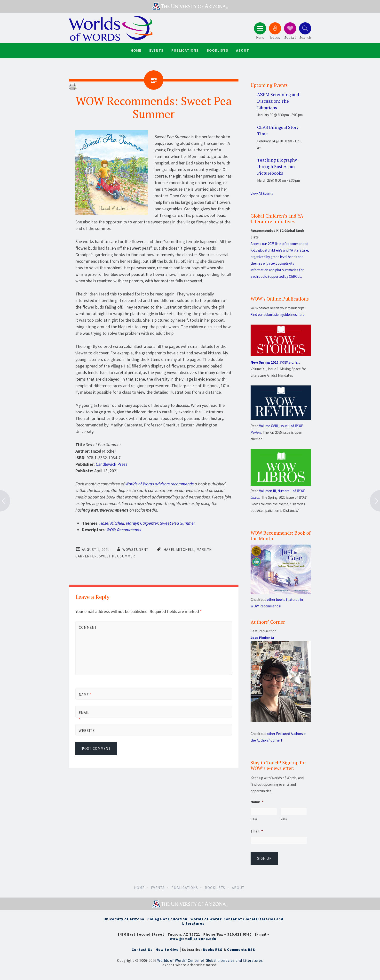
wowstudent (135, 549)
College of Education (167, 919)
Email (84, 715)
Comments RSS (241, 949)
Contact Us (142, 949)
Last (284, 818)
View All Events (262, 193)
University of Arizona (124, 919)
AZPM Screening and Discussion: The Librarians (278, 100)
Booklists (217, 50)
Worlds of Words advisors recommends (159, 484)
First (254, 818)
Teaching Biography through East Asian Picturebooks (277, 166)
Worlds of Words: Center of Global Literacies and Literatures (233, 921)
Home (137, 50)
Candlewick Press (112, 464)
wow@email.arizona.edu (193, 938)
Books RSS (213, 949)
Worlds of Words (111, 29)
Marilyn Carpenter (142, 523)
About (242, 50)
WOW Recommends (124, 529)
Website (87, 730)
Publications (185, 50)
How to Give (167, 949)
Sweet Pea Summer (178, 523)
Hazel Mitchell (112, 523)
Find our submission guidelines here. (278, 314)
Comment (87, 627)
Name (85, 694)
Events (157, 50)
